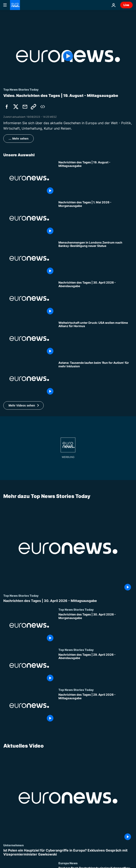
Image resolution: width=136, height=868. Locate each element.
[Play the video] (68, 56)
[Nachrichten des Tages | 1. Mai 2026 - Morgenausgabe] (96, 218)
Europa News (68, 863)
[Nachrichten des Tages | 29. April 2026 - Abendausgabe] (96, 668)
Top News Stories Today (21, 595)
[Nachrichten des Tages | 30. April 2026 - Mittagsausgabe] (68, 601)
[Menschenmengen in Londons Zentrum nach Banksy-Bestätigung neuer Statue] (96, 258)
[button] (23, 405)
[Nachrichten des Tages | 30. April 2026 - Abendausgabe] (96, 298)
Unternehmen (14, 845)
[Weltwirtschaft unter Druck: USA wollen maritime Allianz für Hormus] (96, 339)
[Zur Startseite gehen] (15, 5)
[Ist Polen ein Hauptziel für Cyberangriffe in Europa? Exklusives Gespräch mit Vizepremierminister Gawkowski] (68, 852)
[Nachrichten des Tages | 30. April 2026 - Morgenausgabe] (96, 628)
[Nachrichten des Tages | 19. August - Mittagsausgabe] (96, 178)
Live (126, 5)
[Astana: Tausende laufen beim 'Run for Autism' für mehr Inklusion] (96, 379)
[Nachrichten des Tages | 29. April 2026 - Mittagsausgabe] (96, 708)
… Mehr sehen (19, 139)
